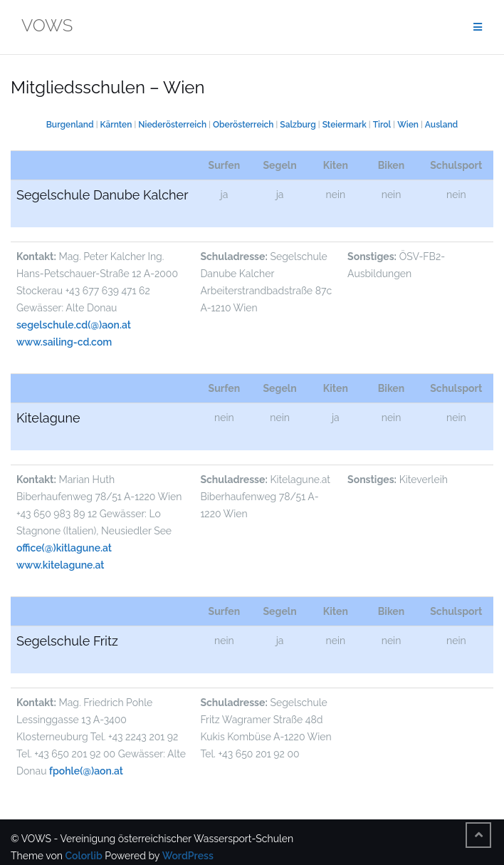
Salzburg (298, 125)
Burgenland (70, 125)
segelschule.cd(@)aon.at (74, 325)
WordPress (188, 856)
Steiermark (345, 125)
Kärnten (116, 125)
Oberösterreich (243, 125)
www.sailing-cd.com (64, 342)
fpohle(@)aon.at (86, 771)
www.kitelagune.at (60, 565)
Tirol (382, 125)
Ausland (441, 125)
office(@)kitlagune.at (64, 548)
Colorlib (83, 856)
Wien (408, 125)
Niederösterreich (172, 125)
